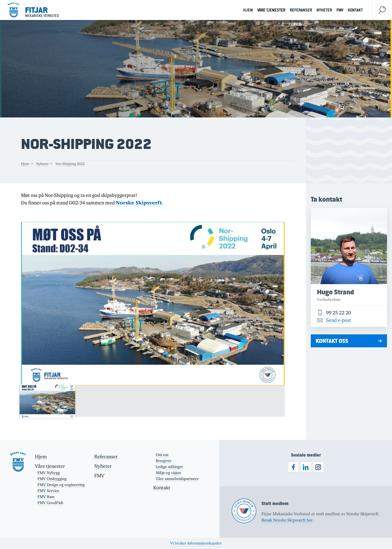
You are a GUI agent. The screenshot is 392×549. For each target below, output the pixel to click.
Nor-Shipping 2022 (70, 164)
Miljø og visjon (168, 473)
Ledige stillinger (169, 467)
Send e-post (338, 320)
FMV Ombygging (52, 479)
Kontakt (355, 10)
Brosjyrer (164, 461)
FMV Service (48, 491)
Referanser (301, 10)
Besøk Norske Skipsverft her (287, 520)
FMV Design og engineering (61, 485)
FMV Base (46, 497)
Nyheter (324, 10)
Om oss (162, 455)
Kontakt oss (332, 341)
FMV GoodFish (50, 503)
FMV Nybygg (49, 473)
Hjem (248, 10)
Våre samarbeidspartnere (177, 479)
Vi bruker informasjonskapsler (196, 543)
